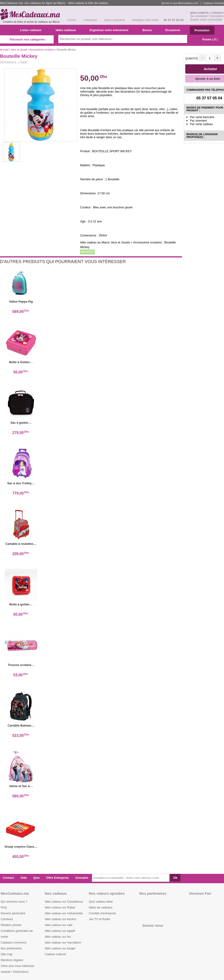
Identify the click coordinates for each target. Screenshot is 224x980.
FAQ (4, 907)
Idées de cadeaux (101, 907)
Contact (8, 878)
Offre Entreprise (58, 878)
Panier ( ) (208, 39)
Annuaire (82, 878)
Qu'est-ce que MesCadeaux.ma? (180, 3)
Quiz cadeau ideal (101, 902)
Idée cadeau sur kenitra (60, 919)
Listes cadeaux (33, 30)
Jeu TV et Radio (100, 919)
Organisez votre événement (111, 30)
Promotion (202, 30)
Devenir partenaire (13, 913)
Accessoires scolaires (42, 50)
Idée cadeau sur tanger (60, 948)
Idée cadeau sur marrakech (63, 942)
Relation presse (11, 925)
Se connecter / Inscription (207, 16)
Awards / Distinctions (15, 972)
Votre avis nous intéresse (17, 966)
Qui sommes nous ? (14, 902)
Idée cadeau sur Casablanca (64, 902)
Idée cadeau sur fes (58, 937)
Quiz (37, 878)
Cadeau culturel (55, 954)
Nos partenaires (11, 948)
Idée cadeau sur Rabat (60, 907)
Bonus (149, 30)
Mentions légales (12, 960)
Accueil (4, 50)
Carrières (7, 919)
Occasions (174, 30)
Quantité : (192, 60)
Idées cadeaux (67, 30)
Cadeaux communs (14, 942)
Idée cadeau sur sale (59, 925)
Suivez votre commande (206, 20)
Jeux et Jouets (19, 50)
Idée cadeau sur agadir (60, 931)
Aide (24, 878)
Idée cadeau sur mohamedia (64, 913)
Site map (7, 954)
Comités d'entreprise (103, 913)
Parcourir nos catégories (27, 39)
